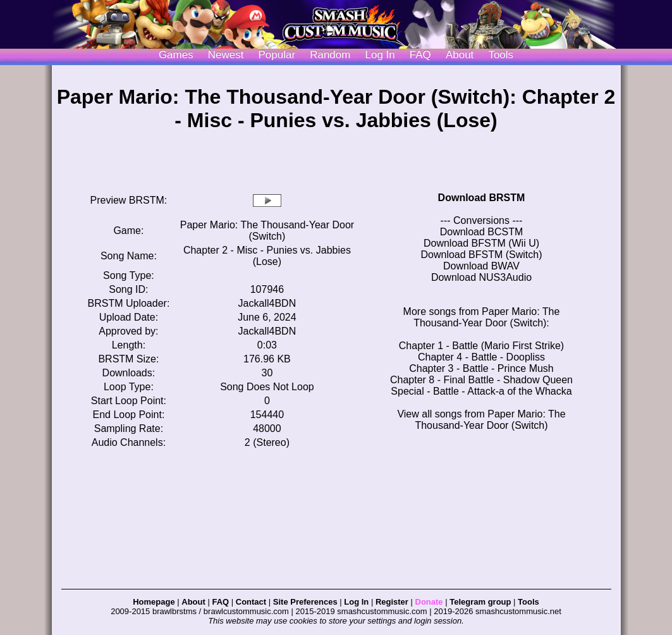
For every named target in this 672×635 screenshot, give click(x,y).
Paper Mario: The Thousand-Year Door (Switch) (267, 231)
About (460, 55)
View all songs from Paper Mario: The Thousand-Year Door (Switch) (481, 420)
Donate (429, 602)
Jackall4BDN (267, 303)
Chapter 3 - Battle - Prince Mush (481, 368)
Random (330, 55)
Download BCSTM (482, 232)
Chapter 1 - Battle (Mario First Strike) (481, 346)
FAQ (420, 55)
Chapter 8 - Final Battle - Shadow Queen (481, 380)
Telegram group (480, 602)
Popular (277, 55)
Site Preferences (305, 602)
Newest (226, 55)
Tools (501, 55)
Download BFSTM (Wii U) (481, 243)
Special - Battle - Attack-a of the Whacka (481, 391)
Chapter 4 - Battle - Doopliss (481, 357)
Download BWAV (481, 266)
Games (176, 55)
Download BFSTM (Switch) (481, 255)
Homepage (154, 602)
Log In (356, 602)
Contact (251, 602)
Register (392, 602)
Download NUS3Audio (481, 277)
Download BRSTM (482, 198)
